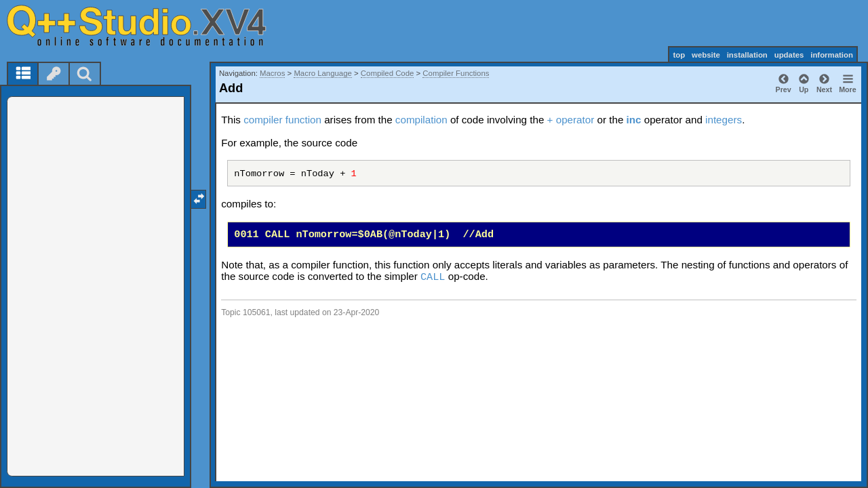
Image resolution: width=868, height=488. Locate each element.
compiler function (282, 120)
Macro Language (323, 73)
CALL (433, 277)
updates (789, 55)
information (832, 55)
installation (747, 55)
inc (634, 120)
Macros (272, 73)
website (706, 55)
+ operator (571, 120)
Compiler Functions (456, 73)
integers (724, 120)
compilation (421, 120)
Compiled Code (388, 73)
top (679, 55)
